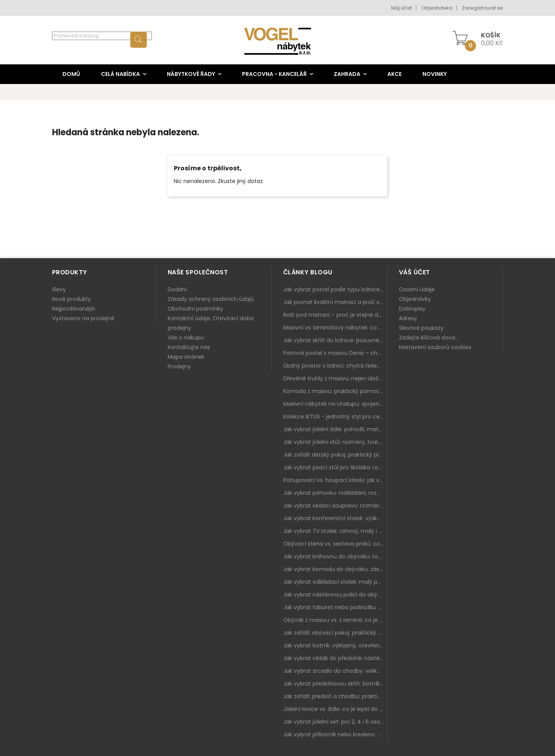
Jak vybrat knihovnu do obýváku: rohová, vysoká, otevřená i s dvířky (335, 556)
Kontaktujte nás (189, 347)
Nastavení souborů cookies (435, 347)
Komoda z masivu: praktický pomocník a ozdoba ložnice (335, 391)
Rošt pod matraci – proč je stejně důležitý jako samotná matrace (335, 315)
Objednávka (437, 8)
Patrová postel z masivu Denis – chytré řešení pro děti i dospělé (335, 353)
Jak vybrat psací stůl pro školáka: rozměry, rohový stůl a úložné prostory (335, 467)
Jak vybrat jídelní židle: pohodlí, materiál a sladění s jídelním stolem (335, 429)
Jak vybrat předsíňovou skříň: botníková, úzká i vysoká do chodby (335, 684)
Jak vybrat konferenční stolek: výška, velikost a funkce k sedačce (335, 518)
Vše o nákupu (186, 338)
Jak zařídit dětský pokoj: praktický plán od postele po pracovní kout (335, 455)
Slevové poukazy (421, 328)
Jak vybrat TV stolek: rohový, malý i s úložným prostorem (335, 531)
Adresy (408, 318)
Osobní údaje (417, 289)
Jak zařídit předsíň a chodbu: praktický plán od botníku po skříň (335, 696)
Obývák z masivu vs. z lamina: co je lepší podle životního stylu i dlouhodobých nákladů (335, 620)
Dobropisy (412, 309)
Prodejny (179, 366)
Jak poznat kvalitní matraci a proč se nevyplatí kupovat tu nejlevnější (335, 302)
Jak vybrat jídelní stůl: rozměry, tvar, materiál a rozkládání (335, 442)
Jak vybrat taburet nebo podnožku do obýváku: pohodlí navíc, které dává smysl (335, 607)
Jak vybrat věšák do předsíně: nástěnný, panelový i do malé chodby (335, 658)
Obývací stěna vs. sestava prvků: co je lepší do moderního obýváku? (335, 544)
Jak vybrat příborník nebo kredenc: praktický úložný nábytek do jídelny (335, 734)
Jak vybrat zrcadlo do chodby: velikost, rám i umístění (335, 671)
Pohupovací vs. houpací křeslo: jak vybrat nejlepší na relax (335, 480)
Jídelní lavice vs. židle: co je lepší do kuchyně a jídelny (335, 709)
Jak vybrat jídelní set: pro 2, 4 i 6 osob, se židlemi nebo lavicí (335, 722)
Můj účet (402, 8)
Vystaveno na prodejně (83, 318)
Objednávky (415, 299)
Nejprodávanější (73, 309)
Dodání (177, 289)
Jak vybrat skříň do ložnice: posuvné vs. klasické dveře (335, 340)
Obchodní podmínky (195, 309)
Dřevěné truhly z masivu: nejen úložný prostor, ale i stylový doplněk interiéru (335, 378)
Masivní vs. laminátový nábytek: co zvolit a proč (335, 328)
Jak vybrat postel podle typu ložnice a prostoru (335, 289)
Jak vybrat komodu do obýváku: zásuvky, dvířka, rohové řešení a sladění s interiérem (335, 569)
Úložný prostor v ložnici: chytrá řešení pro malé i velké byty (335, 366)
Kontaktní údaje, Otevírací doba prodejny (211, 323)
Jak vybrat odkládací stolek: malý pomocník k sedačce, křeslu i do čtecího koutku (335, 582)
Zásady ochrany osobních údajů (211, 299)
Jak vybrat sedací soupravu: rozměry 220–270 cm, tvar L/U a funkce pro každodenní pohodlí (335, 506)
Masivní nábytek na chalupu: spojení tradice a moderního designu (335, 404)
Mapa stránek (186, 357)
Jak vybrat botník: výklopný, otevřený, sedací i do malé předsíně (335, 645)
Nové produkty (71, 299)
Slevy (59, 289)
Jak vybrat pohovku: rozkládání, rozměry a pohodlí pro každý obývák (335, 493)
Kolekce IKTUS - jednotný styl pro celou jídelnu (335, 417)
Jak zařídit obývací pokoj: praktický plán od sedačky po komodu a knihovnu (335, 633)
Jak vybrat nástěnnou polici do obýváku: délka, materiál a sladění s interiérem (335, 595)
